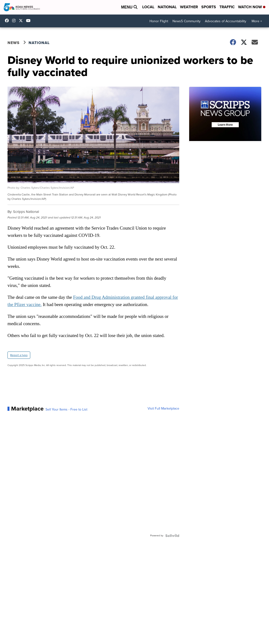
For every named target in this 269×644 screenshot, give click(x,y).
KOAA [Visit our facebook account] (8, 21)
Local (148, 7)
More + (257, 21)
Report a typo (19, 355)
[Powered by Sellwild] (172, 536)
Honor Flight (159, 21)
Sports (209, 7)
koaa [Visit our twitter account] (22, 21)
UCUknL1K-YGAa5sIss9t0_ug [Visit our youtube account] (30, 21)
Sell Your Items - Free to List (66, 410)
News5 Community (187, 21)
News (14, 43)
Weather (189, 7)
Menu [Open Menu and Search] (129, 7)
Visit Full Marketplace (163, 409)
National (167, 7)
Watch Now (252, 7)
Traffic (227, 7)
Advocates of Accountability (226, 21)
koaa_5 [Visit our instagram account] (15, 21)
